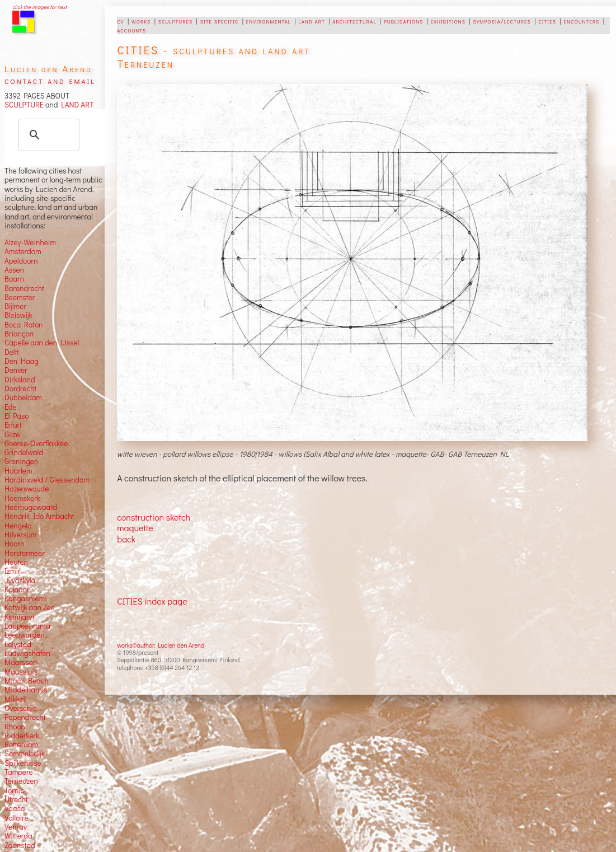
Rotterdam (21, 745)
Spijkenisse (23, 763)
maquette (135, 528)
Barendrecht (24, 288)
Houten (16, 562)
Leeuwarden (25, 635)
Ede (11, 407)
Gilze (12, 434)
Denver (16, 370)
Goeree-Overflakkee (36, 443)
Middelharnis (26, 690)
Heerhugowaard (31, 507)
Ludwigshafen (27, 653)
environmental (269, 21)
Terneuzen (21, 781)
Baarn (14, 279)
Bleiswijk (18, 315)
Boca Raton (24, 325)
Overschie (21, 708)
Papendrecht (25, 717)
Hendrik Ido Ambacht (39, 516)
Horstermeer (25, 553)
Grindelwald (24, 452)
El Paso (17, 416)
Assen (14, 270)
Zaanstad (20, 845)
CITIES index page (152, 601)
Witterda (18, 836)
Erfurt (13, 425)
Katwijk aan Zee (30, 607)
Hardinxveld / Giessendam (47, 480)
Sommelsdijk (25, 753)
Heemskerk (22, 498)
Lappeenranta (27, 626)
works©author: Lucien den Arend (161, 645)
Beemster (20, 297)
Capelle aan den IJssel (42, 343)
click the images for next (39, 7)
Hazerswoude (27, 489)
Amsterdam (23, 251)
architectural (354, 21)
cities (547, 21)
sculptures (175, 21)
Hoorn (14, 544)
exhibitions (448, 21)
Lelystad (18, 644)
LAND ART (76, 105)
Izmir (13, 571)
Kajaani (17, 589)
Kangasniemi (26, 598)
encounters (581, 21)
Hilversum (20, 535)
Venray (16, 827)
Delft (12, 352)
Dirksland (20, 380)
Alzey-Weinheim (30, 242)
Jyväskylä (20, 581)
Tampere (19, 772)
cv (120, 21)
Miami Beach (27, 681)
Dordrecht (20, 388)
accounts (131, 30)
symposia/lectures (502, 21)
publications (403, 21)
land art (311, 21)
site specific (220, 21)
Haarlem (18, 471)
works (141, 21)
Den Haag (22, 361)
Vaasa (15, 808)
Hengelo (18, 526)
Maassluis (21, 672)
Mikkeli (16, 699)
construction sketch (154, 517)
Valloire (17, 818)
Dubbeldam (23, 397)
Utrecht (16, 799)
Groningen (21, 461)
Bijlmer (15, 306)
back (126, 539)
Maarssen (21, 662)
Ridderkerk (22, 736)
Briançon (19, 334)
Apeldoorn (21, 261)
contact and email (50, 80)
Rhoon (15, 727)
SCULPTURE (24, 105)
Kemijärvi (19, 617)
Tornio (15, 790)
